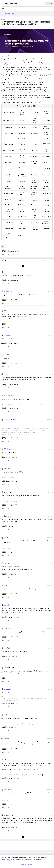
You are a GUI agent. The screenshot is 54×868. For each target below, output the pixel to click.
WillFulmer (8, 760)
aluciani (7, 56)
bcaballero (7, 605)
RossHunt (7, 291)
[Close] (51, 858)
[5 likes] (10, 385)
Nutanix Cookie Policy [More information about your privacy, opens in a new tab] (9, 861)
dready (6, 374)
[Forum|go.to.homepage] (12, 4)
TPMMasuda (8, 449)
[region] (27, 861)
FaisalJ (6, 538)
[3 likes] (10, 300)
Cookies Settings (26, 865)
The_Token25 (8, 790)
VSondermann (9, 815)
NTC (4, 246)
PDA (6, 311)
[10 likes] (10, 280)
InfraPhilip (7, 628)
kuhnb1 (6, 355)
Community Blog (8, 14)
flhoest (6, 585)
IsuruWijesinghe (9, 563)
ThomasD (7, 469)
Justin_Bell (8, 516)
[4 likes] (10, 343)
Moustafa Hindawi (10, 420)
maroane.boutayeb (10, 396)
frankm (6, 739)
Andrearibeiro (8, 492)
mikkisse (7, 335)
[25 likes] (10, 251)
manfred (7, 648)
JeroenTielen (8, 689)
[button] (2, 4)
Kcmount (7, 272)
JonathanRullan (9, 668)
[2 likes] (9, 457)
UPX (6, 715)
